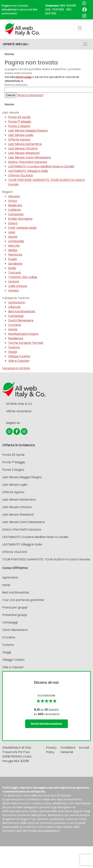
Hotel (6, 585)
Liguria (13, 237)
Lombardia (16, 241)
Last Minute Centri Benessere (29, 157)
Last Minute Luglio (21, 135)
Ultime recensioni (19, 411)
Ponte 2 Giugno (19, 126)
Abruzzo (14, 196)
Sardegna (15, 264)
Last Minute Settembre (25, 144)
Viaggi (13, 352)
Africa (13, 201)
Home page (24, 77)
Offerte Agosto (19, 139)
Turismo (14, 347)
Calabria (14, 210)
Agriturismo (17, 302)
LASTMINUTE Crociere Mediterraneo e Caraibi (41, 166)
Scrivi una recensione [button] (46, 724)
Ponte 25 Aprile (19, 117)
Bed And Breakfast (22, 311)
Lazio (12, 232)
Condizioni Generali (68, 750)
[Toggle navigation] (80, 28)
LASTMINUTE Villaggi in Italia (28, 171)
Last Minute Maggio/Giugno (28, 131)
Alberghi (14, 307)
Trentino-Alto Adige (23, 277)
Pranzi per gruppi (15, 607)
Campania (16, 214)
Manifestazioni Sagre (23, 334)
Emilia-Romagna (20, 219)
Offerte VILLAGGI (21, 175)
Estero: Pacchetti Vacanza (28, 162)
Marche (14, 246)
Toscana (15, 273)
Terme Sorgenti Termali (26, 343)
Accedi (84, 748)
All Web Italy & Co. (19, 404)
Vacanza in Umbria (16, 368)
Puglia (12, 259)
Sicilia (12, 268)
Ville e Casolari (19, 361)
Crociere (15, 325)
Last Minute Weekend (24, 153)
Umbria (14, 282)
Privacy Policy (51, 750)
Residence (16, 338)
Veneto (14, 290)
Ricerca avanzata (30, 95)
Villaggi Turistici (19, 356)
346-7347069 (54, 10)
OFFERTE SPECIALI (16, 44)
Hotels (13, 329)
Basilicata (15, 205)
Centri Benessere (21, 320)
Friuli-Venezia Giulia (22, 228)
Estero (13, 223)
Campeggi (16, 316)
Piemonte (15, 255)
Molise (13, 250)
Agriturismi (10, 578)
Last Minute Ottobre (23, 148)
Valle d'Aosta (18, 286)
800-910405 (68, 6)
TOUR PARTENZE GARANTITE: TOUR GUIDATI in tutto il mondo (46, 559)
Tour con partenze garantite (23, 600)
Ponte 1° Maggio (20, 122)
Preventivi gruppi (15, 615)
